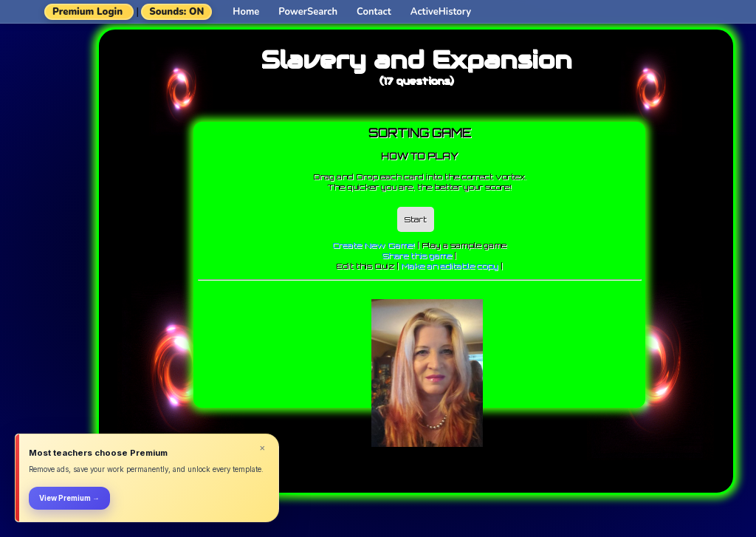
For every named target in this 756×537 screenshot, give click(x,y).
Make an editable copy (450, 266)
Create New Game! (374, 245)
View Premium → (69, 498)
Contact (374, 12)
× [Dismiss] (262, 448)
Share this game (417, 256)
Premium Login (87, 12)
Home (246, 12)
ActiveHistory (441, 12)
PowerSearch (308, 12)
